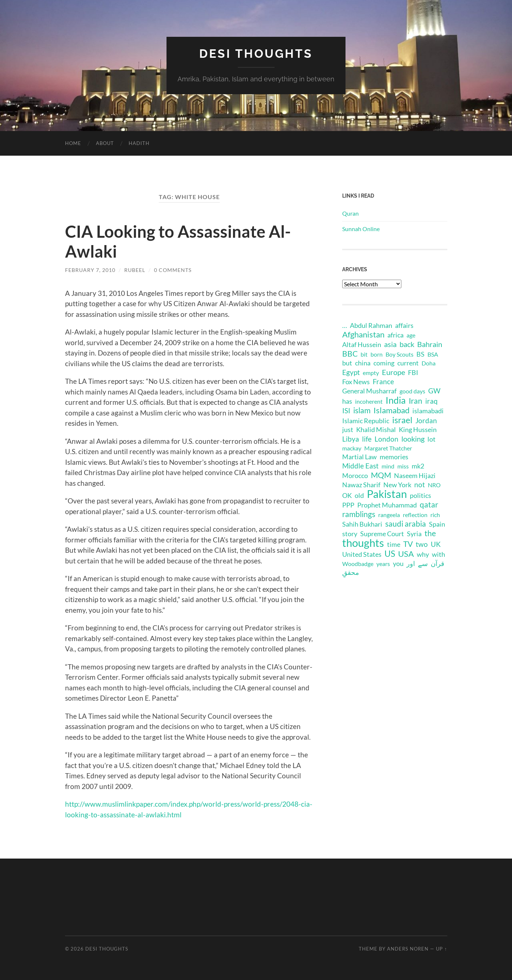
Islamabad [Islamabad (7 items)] (391, 410)
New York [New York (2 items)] (397, 485)
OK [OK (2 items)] (347, 496)
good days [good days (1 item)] (412, 391)
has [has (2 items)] (347, 401)
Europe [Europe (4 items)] (393, 372)
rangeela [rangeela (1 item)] (389, 515)
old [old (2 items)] (359, 496)
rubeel (135, 270)
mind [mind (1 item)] (388, 466)
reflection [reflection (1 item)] (415, 515)
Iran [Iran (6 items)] (416, 401)
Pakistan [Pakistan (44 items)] (387, 494)
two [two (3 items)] (422, 544)
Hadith (139, 143)
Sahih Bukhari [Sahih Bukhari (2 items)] (362, 524)
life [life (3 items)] (367, 439)
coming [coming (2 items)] (384, 363)
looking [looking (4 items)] (413, 439)
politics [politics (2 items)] (420, 496)
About (105, 143)
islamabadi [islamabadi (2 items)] (428, 411)
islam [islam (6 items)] (362, 410)
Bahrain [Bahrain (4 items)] (430, 344)
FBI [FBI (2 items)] (413, 373)
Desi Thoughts (256, 54)
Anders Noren (408, 949)
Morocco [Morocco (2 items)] (355, 476)
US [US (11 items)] (390, 553)
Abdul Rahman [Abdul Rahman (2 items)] (371, 326)
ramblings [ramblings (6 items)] (359, 514)
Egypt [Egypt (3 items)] (351, 372)
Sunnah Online (361, 229)
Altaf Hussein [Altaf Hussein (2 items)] (362, 345)
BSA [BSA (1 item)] (433, 354)
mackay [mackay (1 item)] (352, 448)
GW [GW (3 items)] (434, 391)
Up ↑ (441, 949)
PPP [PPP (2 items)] (348, 505)
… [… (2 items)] (345, 326)
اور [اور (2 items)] (411, 564)
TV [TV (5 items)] (408, 544)
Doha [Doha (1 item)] (429, 363)
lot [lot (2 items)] (432, 439)
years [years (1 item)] (383, 564)
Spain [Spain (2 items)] (437, 524)
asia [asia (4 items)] (390, 344)
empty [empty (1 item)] (371, 373)
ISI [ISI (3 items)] (346, 411)
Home (73, 143)
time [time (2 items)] (394, 544)
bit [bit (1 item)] (364, 354)
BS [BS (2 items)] (420, 354)
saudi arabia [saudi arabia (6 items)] (406, 524)
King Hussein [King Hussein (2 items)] (418, 430)
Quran (350, 213)
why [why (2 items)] (423, 554)
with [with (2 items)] (438, 554)
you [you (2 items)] (398, 564)
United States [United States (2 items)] (362, 554)
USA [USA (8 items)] (406, 554)
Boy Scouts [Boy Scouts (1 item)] (400, 354)
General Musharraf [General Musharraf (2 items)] (369, 391)
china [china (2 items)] (363, 363)
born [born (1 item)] (377, 354)
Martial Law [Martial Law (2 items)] (359, 457)
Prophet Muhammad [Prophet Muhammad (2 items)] (387, 505)
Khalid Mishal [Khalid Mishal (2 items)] (376, 430)
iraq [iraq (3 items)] (432, 401)
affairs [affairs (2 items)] (404, 326)
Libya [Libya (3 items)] (351, 439)
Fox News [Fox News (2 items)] (356, 382)
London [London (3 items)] (386, 439)
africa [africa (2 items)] (395, 335)
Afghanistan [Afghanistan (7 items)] (363, 335)
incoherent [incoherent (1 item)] (369, 401)
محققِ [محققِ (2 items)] (351, 572)
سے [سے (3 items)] (423, 563)
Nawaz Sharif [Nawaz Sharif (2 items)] (361, 485)
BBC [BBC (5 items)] (350, 354)
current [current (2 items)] (408, 363)
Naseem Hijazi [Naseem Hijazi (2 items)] (415, 476)
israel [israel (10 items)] (402, 420)
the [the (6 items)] (430, 533)
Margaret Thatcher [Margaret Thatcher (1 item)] (388, 448)
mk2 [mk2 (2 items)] (418, 466)
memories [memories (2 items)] (394, 457)
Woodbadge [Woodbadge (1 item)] (358, 564)
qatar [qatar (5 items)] (429, 505)
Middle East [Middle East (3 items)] (360, 466)
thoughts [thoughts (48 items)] (363, 543)
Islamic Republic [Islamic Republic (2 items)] (366, 421)
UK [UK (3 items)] (436, 544)
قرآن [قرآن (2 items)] (438, 564)
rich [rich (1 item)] (435, 515)
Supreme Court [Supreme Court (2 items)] (382, 534)
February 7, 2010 (90, 270)
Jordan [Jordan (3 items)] (426, 420)
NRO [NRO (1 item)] (434, 485)
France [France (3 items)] (383, 381)
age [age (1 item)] (411, 335)
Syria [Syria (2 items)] (414, 534)
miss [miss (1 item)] (403, 466)
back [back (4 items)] (407, 344)
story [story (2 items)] (350, 534)
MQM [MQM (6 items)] (381, 475)
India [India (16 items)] (396, 400)
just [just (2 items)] (348, 430)
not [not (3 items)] (420, 484)
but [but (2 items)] (347, 363)
